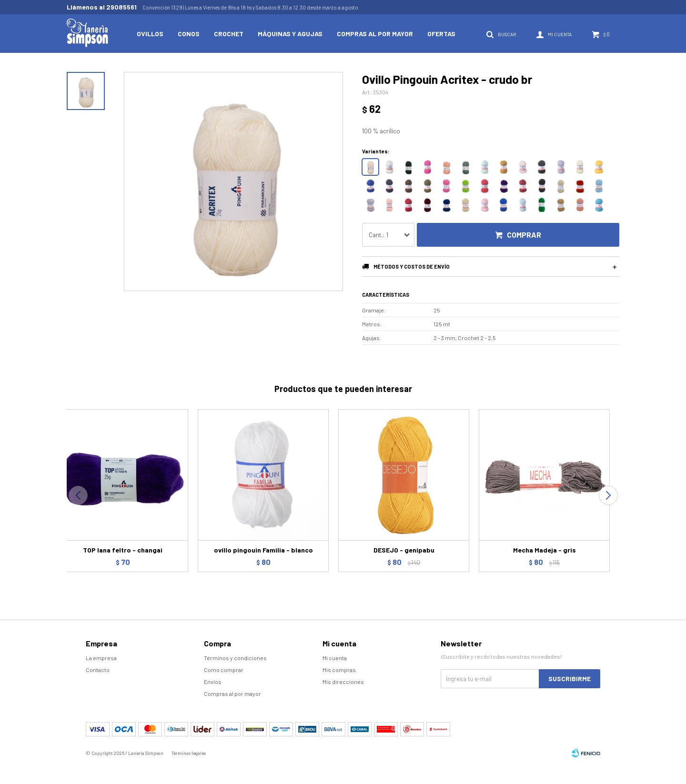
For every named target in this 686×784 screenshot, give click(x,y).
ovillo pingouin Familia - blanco (263, 550)
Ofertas (441, 34)
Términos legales (189, 753)
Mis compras (339, 670)
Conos (189, 34)
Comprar (524, 235)
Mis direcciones (343, 682)
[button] (608, 495)
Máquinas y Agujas (290, 34)
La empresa (101, 658)
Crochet (229, 34)
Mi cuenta (335, 658)
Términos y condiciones (235, 658)
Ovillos (150, 34)
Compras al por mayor (375, 34)
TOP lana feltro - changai (123, 550)
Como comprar (224, 670)
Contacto (98, 670)
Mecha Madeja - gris (545, 550)
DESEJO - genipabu (404, 550)
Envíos (213, 682)
